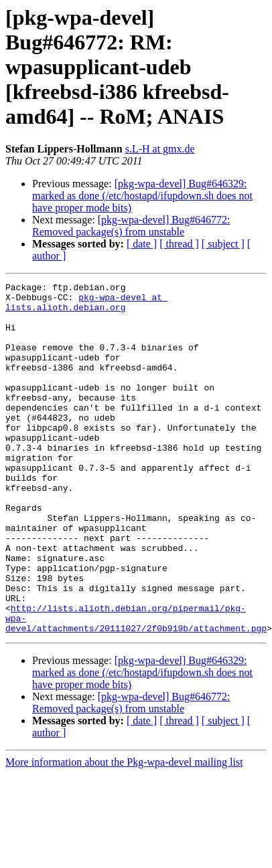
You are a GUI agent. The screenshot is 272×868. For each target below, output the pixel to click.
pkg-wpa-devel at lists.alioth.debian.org (86, 307)
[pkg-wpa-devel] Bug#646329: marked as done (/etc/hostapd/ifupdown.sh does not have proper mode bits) (142, 196)
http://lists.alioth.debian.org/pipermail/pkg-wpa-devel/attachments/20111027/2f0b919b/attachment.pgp (136, 680)
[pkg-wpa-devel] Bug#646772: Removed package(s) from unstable (131, 226)
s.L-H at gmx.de (160, 149)
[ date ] (142, 244)
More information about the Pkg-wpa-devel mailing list (124, 820)
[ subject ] (223, 244)
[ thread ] (179, 244)
